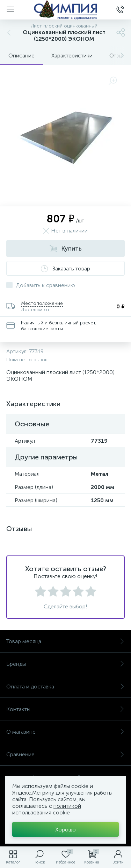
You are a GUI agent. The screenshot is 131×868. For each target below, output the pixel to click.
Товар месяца (65, 641)
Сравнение (65, 754)
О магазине (65, 732)
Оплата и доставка (65, 686)
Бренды (65, 664)
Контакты (65, 709)
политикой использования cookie (47, 809)
